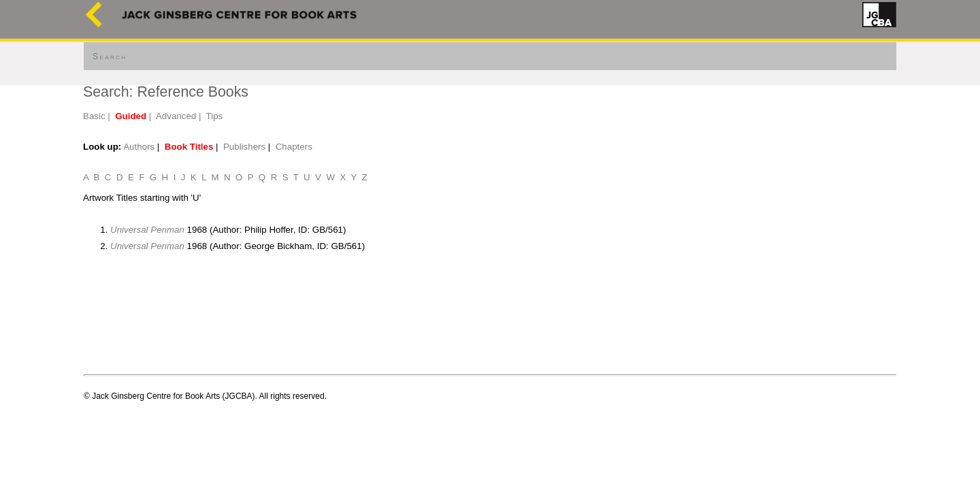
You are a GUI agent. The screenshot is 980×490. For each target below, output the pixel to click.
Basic (94, 116)
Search (110, 56)
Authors (139, 147)
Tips (215, 116)
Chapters (294, 147)
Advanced (176, 116)
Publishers (244, 147)
